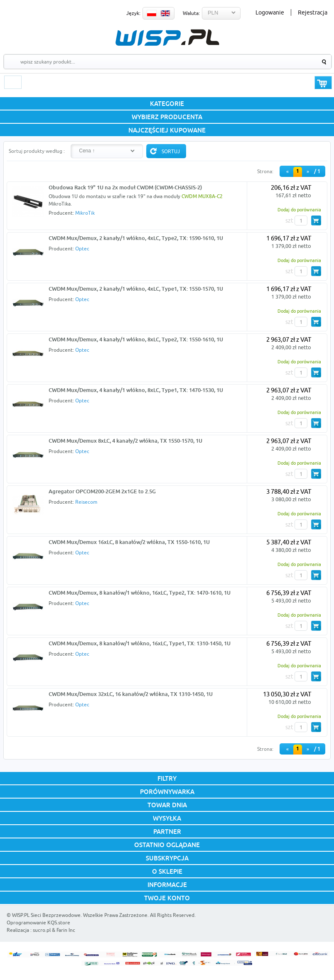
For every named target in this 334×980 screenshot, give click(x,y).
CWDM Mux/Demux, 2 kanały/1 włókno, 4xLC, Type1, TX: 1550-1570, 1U (136, 289)
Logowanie (270, 12)
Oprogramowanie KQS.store (38, 922)
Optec (82, 249)
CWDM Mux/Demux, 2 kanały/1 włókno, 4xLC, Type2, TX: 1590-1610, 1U (136, 238)
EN (165, 13)
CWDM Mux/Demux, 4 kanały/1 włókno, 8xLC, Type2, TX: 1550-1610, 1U (136, 339)
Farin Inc (66, 930)
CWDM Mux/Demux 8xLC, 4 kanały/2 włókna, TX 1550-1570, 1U (125, 441)
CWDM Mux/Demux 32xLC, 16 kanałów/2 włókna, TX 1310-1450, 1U (131, 694)
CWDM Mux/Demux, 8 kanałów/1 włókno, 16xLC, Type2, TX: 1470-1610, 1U (140, 593)
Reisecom (86, 502)
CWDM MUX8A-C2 (202, 196)
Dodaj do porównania (299, 209)
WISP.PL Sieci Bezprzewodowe (46, 915)
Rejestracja (313, 12)
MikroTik (85, 213)
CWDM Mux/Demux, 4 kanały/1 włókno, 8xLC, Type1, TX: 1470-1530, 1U (136, 390)
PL (152, 13)
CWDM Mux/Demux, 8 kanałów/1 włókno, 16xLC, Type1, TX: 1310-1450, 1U (140, 643)
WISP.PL (167, 38)
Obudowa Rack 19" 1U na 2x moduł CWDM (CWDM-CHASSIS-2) (125, 187)
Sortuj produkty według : (37, 151)
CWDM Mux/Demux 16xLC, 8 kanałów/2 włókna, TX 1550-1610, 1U (129, 542)
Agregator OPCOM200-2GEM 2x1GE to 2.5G (102, 491)
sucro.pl (42, 930)
